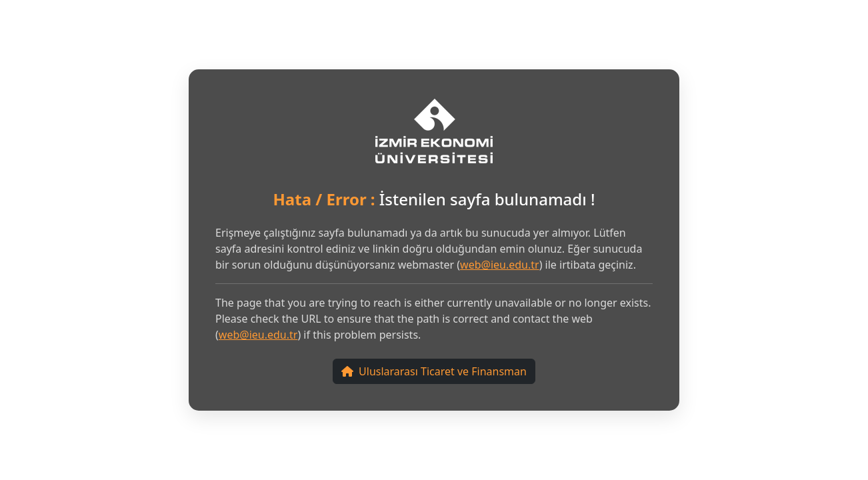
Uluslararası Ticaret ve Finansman (434, 371)
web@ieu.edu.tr (500, 265)
